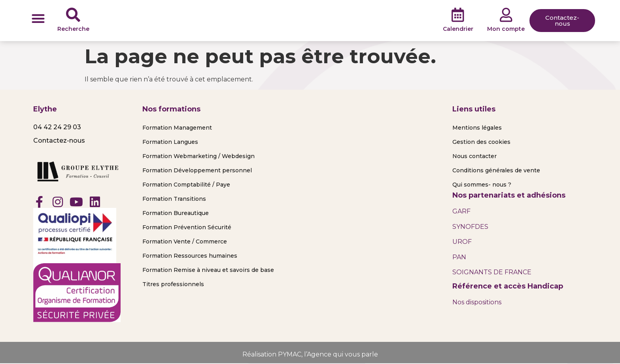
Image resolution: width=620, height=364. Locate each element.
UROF (462, 242)
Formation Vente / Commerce (185, 241)
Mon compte (506, 29)
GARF (461, 211)
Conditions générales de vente (496, 170)
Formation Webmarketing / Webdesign (198, 156)
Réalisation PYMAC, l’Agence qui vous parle (310, 354)
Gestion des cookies (481, 142)
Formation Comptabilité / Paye (186, 185)
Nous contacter (474, 156)
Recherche (73, 29)
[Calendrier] (458, 15)
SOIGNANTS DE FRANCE (492, 272)
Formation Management (177, 128)
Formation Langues (170, 142)
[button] (38, 18)
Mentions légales (477, 128)
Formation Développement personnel (197, 170)
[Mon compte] (506, 15)
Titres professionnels (173, 284)
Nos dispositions (477, 302)
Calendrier (458, 29)
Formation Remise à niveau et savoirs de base (208, 270)
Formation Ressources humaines (190, 256)
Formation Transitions (174, 199)
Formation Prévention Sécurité (187, 227)
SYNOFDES (470, 227)
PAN (459, 257)
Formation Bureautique (176, 213)
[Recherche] (73, 15)
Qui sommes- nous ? (482, 185)
